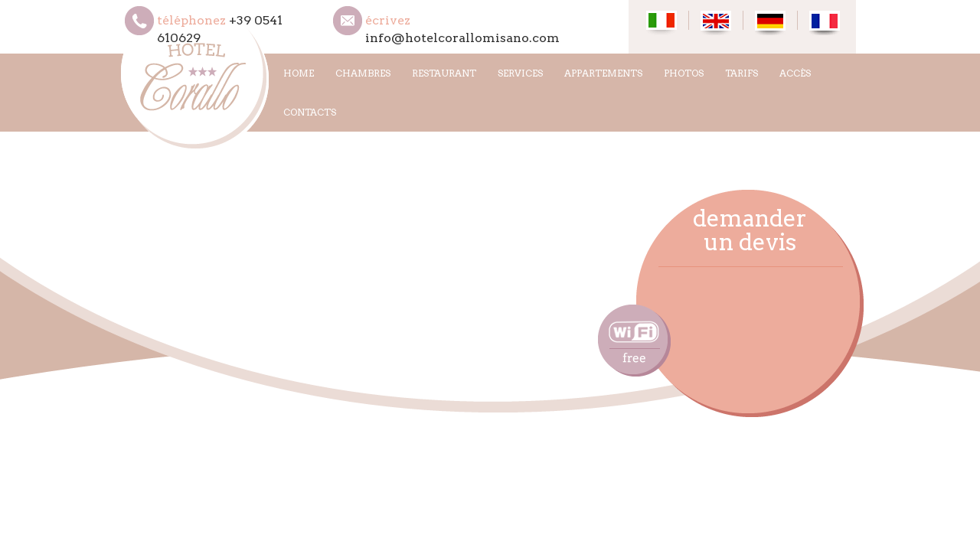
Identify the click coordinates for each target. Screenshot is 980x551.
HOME (299, 73)
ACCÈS (795, 73)
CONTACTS (310, 112)
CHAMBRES (363, 73)
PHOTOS (684, 73)
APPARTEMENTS (603, 73)
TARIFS (742, 73)
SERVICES (520, 73)
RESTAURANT (444, 73)
